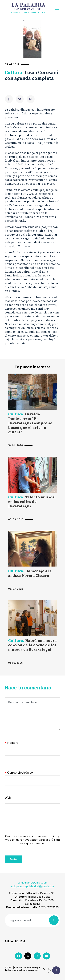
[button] (57, 9)
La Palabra (28, 7)
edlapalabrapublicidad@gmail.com (32, 886)
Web (8, 798)
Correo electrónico (19, 773)
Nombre (12, 743)
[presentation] (29, 857)
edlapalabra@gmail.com (33, 883)
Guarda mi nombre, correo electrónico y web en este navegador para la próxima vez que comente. (32, 840)
